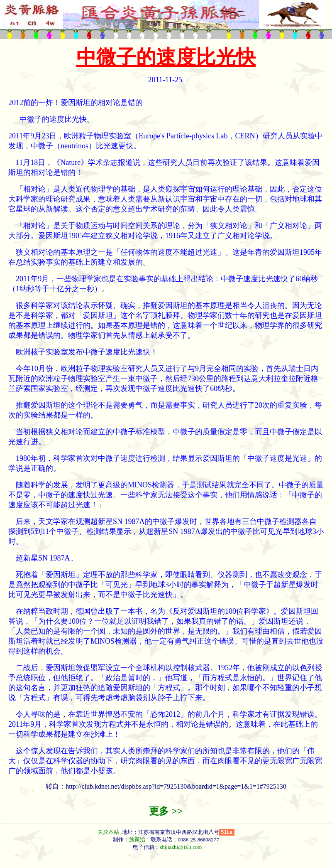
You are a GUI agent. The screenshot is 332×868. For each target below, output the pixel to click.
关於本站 (109, 832)
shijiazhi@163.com (181, 847)
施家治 (137, 840)
